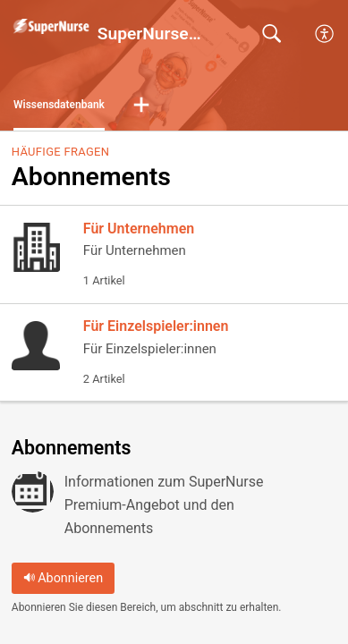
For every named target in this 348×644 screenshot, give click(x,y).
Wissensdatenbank (59, 105)
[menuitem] (325, 34)
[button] (141, 106)
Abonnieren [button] (64, 578)
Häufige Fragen (60, 152)
